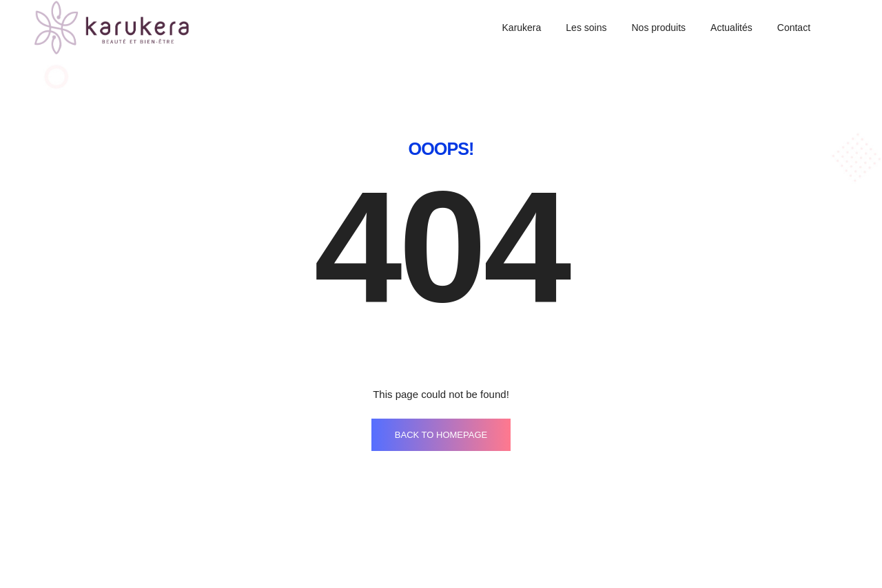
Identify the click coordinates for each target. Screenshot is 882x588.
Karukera (522, 28)
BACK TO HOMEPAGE (441, 389)
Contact (794, 28)
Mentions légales (510, 542)
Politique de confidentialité (693, 542)
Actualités (731, 28)
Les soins (586, 28)
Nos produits (658, 28)
